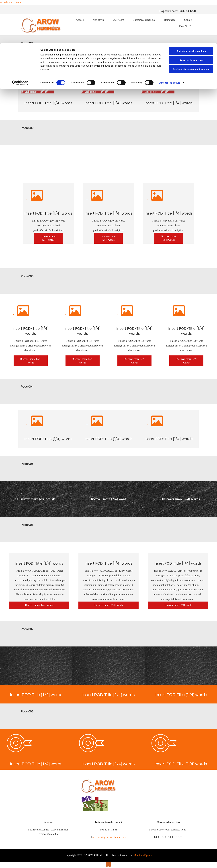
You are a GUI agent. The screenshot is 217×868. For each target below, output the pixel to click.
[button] (48, 238)
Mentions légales (143, 855)
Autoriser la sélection (191, 17)
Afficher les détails (170, 39)
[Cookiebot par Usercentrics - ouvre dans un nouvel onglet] (20, 39)
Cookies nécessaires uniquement (191, 26)
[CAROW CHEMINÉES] (98, 792)
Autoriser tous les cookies (191, 8)
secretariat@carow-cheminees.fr (109, 837)
